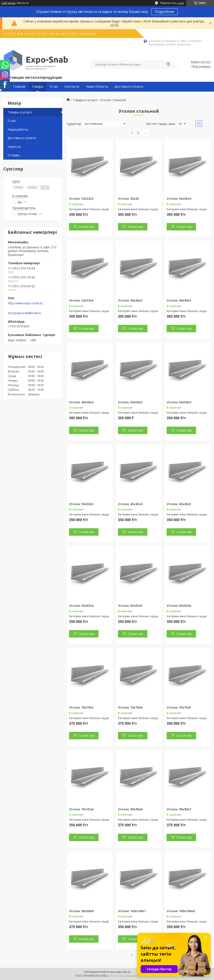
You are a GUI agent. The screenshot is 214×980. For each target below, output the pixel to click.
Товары (38, 87)
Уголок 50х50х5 (81, 504)
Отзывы (14, 155)
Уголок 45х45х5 (179, 504)
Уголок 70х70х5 (81, 707)
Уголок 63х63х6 (179, 606)
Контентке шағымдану (124, 976)
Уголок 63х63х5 (130, 606)
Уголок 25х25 (128, 199)
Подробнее (165, 12)
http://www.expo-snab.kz (25, 303)
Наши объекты (97, 87)
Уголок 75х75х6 (81, 809)
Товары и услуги (20, 112)
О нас (54, 87)
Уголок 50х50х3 (130, 402)
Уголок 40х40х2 (130, 300)
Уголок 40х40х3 (179, 300)
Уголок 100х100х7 (132, 911)
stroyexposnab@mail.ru (24, 313)
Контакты (72, 87)
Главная (19, 87)
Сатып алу (86, 227)
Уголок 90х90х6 (130, 809)
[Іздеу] (168, 65)
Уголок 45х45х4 (130, 504)
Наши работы (18, 129)
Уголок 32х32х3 (81, 199)
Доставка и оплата (129, 87)
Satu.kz (127, 972)
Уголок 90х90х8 (81, 911)
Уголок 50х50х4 (179, 402)
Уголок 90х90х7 (179, 809)
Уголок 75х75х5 (179, 707)
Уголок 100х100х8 (181, 911)
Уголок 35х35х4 (179, 199)
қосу (181, 3)
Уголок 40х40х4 (81, 402)
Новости (14, 147)
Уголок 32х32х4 (81, 300)
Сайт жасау (8, 3)
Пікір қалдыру (201, 66)
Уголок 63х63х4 (81, 606)
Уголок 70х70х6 (130, 707)
